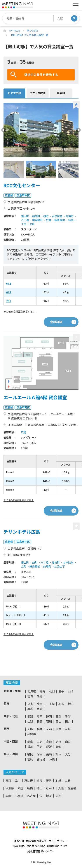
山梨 (30, 722)
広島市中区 (23, 195)
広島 (49, 220)
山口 (68, 742)
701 (9, 301)
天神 (58, 796)
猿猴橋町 (37, 220)
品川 (18, 781)
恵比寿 (29, 781)
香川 (30, 747)
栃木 (71, 704)
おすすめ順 (14, 93)
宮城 (30, 696)
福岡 (30, 754)
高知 (58, 747)
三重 (58, 717)
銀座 (21, 788)
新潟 (68, 717)
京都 (49, 729)
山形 (71, 691)
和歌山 (32, 734)
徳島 (40, 747)
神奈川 (41, 704)
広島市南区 (23, 407)
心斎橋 (19, 796)
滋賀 (58, 729)
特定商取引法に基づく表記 (29, 846)
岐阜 (40, 717)
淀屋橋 (72, 788)
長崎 (49, 754)
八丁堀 (25, 220)
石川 (49, 722)
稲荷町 (36, 216)
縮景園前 (60, 220)
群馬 (30, 709)
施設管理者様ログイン (40, 851)
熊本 (58, 754)
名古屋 (31, 796)
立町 (32, 224)
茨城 (40, 709)
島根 (58, 742)
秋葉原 (10, 788)
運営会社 (19, 841)
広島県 (9, 195)
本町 (8, 796)
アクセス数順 (38, 93)
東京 (30, 704)
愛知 (30, 717)
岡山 (30, 742)
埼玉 (61, 704)
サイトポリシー (58, 841)
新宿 (49, 781)
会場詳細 (56, 322)
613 (9, 292)
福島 (40, 696)
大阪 (30, 729)
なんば (50, 788)
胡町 (46, 216)
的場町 (70, 216)
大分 (68, 754)
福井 (68, 722)
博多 (49, 796)
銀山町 (25, 216)
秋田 (52, 691)
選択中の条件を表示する (34, 75)
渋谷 (39, 781)
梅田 (39, 788)
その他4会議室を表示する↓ (19, 634)
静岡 (49, 717)
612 (9, 284)
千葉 (52, 704)
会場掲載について (57, 846)
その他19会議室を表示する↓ (19, 312)
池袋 (58, 781)
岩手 (61, 691)
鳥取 (49, 742)
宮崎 (30, 759)
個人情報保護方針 (37, 841)
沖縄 (52, 759)
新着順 (61, 93)
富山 (58, 722)
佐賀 (40, 754)
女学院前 (57, 216)
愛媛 (49, 747)
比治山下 (60, 567)
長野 (40, 722)
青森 (42, 691)
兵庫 (40, 729)
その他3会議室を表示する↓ (19, 500)
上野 (68, 781)
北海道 (32, 691)
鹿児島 (41, 759)
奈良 (68, 729)
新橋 (30, 788)
